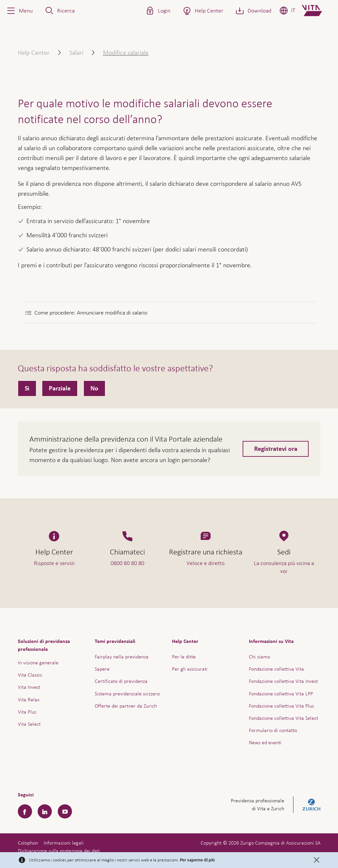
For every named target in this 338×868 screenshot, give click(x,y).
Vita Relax (29, 700)
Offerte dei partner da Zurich (126, 706)
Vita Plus (27, 712)
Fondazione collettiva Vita (276, 669)
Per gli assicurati (190, 669)
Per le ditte (184, 657)
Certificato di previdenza (121, 681)
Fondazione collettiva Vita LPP (281, 694)
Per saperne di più (197, 860)
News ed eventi (265, 742)
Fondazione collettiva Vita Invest (283, 681)
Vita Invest (29, 687)
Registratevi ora (276, 449)
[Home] (317, 11)
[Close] (317, 860)
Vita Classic (30, 675)
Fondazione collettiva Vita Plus (281, 706)
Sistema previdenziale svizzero (127, 694)
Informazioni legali (64, 843)
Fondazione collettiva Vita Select (284, 718)
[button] (19, 11)
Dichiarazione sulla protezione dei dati (59, 851)
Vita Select (29, 724)
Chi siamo (259, 657)
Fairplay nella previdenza (122, 657)
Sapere (102, 669)
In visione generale (38, 663)
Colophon (28, 843)
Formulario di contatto (273, 730)
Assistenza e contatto (283, 847)
